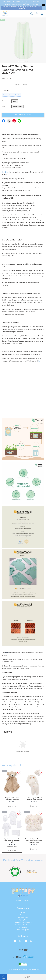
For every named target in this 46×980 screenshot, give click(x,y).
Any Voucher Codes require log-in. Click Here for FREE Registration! (22, 8)
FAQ (37, 969)
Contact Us (23, 915)
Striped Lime (17, 107)
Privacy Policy (22, 969)
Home (23, 912)
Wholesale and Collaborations (23, 922)
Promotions (5, 90)
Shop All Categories (23, 930)
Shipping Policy (23, 920)
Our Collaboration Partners (23, 925)
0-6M (15, 101)
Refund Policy (31, 969)
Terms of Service (12, 969)
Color (3, 106)
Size (3, 101)
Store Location (23, 927)
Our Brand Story (23, 917)
